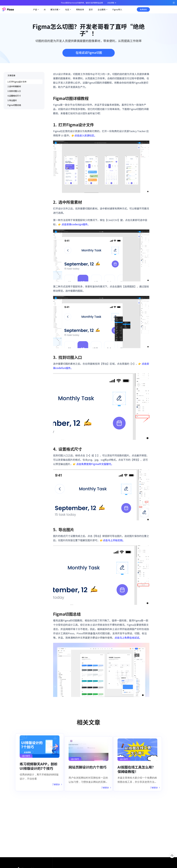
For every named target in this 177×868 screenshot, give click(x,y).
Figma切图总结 (14, 105)
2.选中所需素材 (14, 86)
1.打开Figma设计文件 (17, 82)
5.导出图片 (12, 100)
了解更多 (54, 786)
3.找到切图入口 (14, 91)
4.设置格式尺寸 (14, 96)
